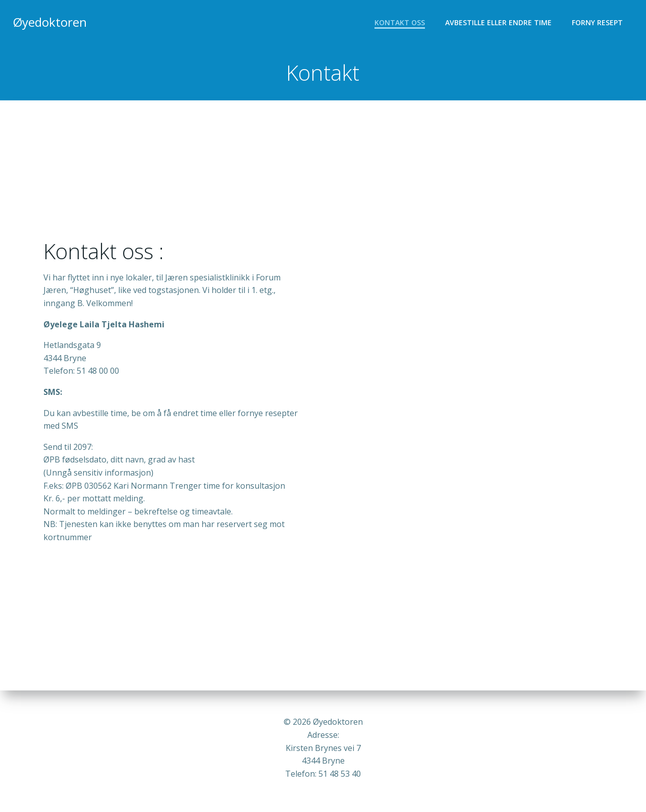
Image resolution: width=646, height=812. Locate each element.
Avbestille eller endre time (499, 23)
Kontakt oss (401, 23)
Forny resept (598, 23)
